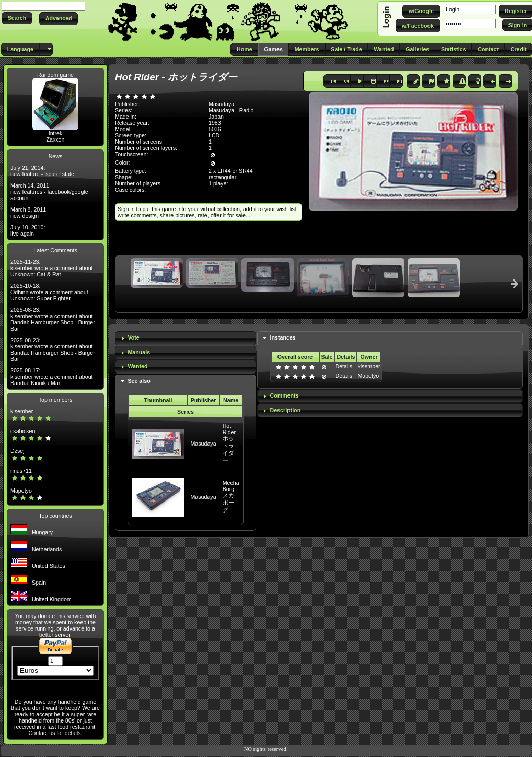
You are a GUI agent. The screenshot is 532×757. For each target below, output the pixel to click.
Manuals (139, 352)
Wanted (137, 366)
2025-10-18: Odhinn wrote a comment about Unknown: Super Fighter (49, 292)
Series (186, 412)
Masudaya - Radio (231, 110)
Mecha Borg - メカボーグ (231, 496)
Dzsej (18, 451)
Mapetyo (21, 491)
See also (139, 381)
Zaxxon (56, 139)
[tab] (186, 338)
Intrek (56, 133)
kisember (22, 411)
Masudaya (203, 444)
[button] (17, 18)
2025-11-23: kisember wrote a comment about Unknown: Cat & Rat (52, 268)
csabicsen (23, 431)
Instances (283, 337)
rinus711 (21, 471)
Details (344, 366)
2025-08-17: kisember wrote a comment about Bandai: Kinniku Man (52, 377)
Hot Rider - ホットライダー (231, 443)
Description (286, 410)
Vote (133, 337)
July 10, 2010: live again (28, 230)
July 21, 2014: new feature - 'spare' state (42, 171)
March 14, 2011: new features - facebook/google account (49, 192)
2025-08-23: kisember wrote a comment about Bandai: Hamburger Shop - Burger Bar (53, 319)
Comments (285, 395)
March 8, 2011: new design (29, 213)
